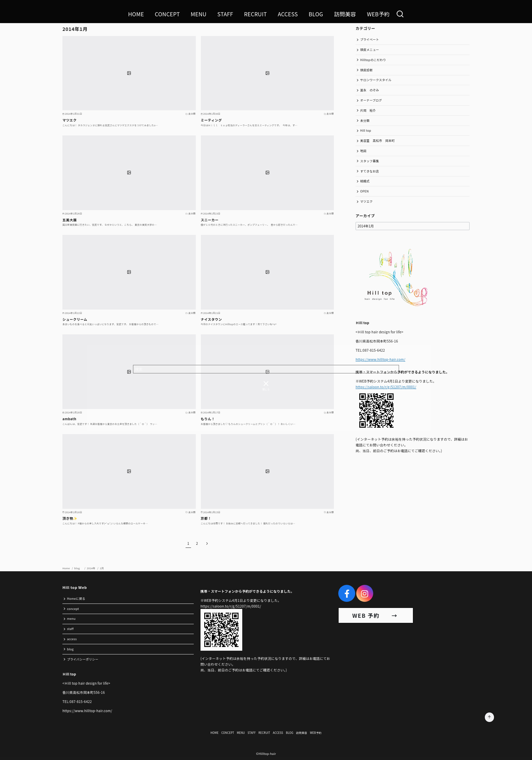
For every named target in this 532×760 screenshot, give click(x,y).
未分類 (365, 121)
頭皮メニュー (370, 50)
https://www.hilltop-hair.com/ (381, 359)
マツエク (70, 120)
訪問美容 (345, 14)
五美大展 (70, 220)
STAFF (225, 14)
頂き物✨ (70, 518)
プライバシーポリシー (83, 659)
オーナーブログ (371, 100)
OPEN (365, 191)
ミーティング (211, 120)
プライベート (370, 40)
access (72, 639)
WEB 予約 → (376, 615)
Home (66, 568)
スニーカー (210, 220)
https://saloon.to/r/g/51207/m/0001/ (386, 387)
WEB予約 (378, 14)
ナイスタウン (212, 319)
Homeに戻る (76, 599)
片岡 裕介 (368, 110)
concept (73, 609)
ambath (69, 419)
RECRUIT (255, 14)
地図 (364, 151)
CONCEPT (167, 14)
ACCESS (288, 14)
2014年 (91, 568)
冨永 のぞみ (370, 90)
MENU (199, 14)
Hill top (366, 131)
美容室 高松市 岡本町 (378, 141)
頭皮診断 (367, 70)
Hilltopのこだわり (373, 60)
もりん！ (208, 419)
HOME (136, 14)
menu (71, 619)
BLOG (316, 14)
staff (70, 629)
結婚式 (365, 181)
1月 (102, 568)
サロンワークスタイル (376, 80)
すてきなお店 (370, 171)
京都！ (206, 518)
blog (79, 568)
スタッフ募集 (370, 161)
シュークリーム (75, 319)
